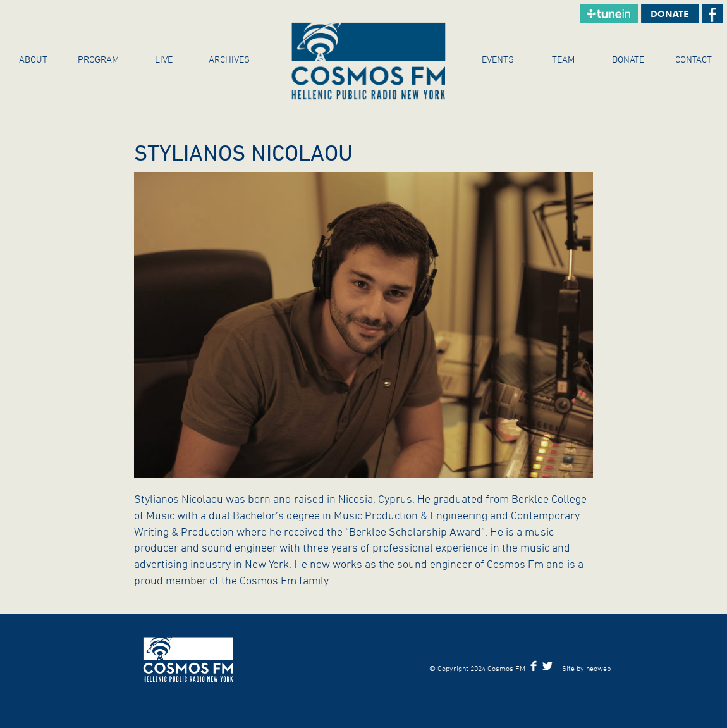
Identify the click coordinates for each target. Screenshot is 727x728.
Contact (693, 59)
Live (164, 59)
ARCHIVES (229, 59)
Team (563, 59)
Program (98, 59)
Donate (628, 59)
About (33, 59)
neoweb (598, 668)
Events (498, 59)
